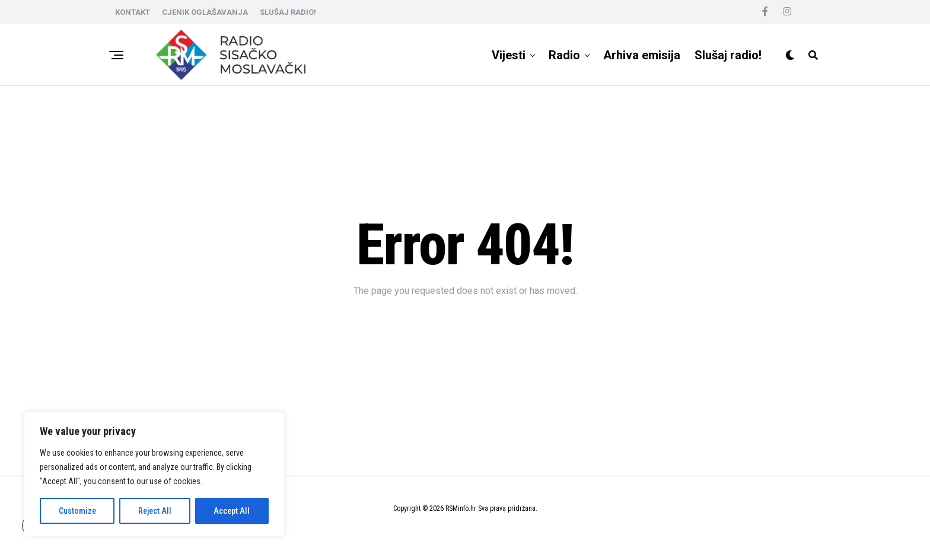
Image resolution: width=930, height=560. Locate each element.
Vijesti (509, 55)
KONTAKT (133, 12)
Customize (77, 511)
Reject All (155, 511)
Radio (564, 55)
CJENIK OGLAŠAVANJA (205, 12)
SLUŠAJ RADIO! (288, 12)
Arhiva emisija (642, 55)
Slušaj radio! (728, 55)
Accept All (232, 511)
